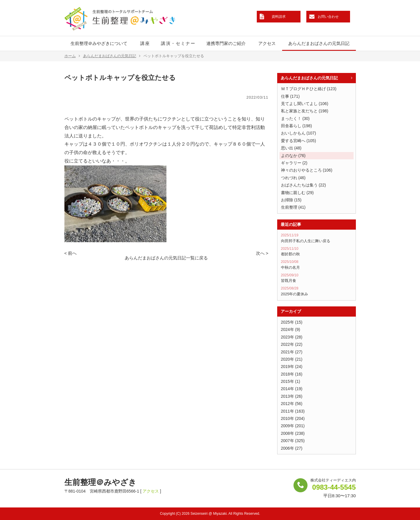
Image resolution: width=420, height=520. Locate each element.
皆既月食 (317, 278)
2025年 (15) (292, 322)
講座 (145, 43)
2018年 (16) (292, 374)
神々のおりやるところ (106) (307, 170)
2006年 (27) (292, 448)
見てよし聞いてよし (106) (305, 104)
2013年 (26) (292, 396)
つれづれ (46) (293, 178)
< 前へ (71, 253)
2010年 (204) (293, 418)
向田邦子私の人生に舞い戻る (317, 238)
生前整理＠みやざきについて (99, 43)
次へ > (262, 253)
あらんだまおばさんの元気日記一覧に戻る (166, 258)
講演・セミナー (178, 43)
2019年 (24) (292, 367)
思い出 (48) (291, 148)
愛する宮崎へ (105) (299, 141)
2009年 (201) (293, 426)
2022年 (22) (292, 344)
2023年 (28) (292, 337)
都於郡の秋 (317, 252)
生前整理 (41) (293, 207)
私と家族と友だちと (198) (305, 111)
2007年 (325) (293, 441)
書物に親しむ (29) (297, 193)
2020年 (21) (292, 359)
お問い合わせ (328, 17)
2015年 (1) (291, 381)
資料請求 (279, 17)
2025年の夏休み (317, 291)
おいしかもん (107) (299, 133)
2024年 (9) (291, 329)
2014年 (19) (292, 389)
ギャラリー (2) (294, 163)
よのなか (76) (293, 156)
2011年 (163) (293, 411)
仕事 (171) (290, 96)
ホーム (72, 56)
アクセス (267, 43)
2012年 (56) (292, 404)
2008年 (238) (293, 433)
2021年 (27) (292, 352)
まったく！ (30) (295, 118)
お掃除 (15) (291, 200)
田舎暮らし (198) (297, 126)
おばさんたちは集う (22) (304, 185)
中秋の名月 (317, 265)
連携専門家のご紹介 (226, 43)
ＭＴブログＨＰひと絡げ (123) (309, 89)
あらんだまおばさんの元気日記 (319, 43)
